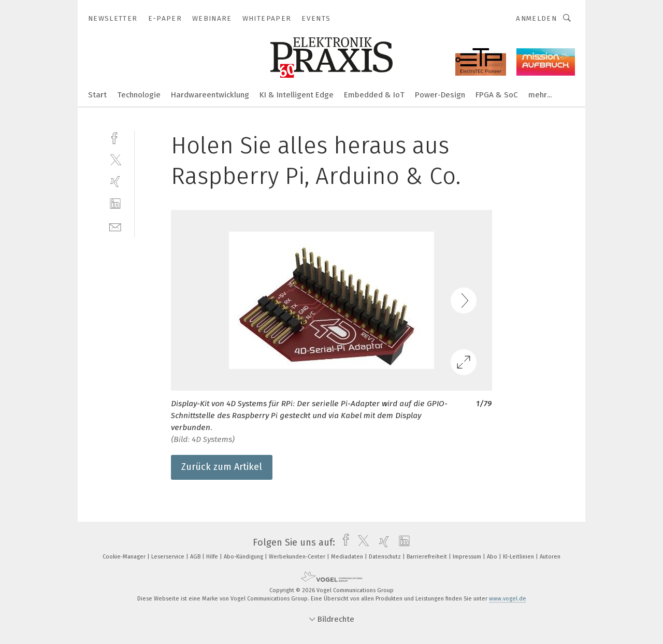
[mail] (115, 226)
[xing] (115, 182)
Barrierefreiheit (428, 557)
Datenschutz (386, 557)
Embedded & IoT (374, 95)
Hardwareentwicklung (210, 95)
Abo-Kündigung (244, 557)
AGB (196, 557)
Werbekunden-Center (298, 557)
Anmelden (536, 18)
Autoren (550, 557)
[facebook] (115, 137)
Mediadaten (348, 557)
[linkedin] (115, 204)
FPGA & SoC (497, 95)
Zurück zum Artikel (222, 467)
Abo (493, 557)
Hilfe (213, 557)
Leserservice (169, 557)
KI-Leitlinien (519, 557)
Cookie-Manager (125, 557)
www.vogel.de (508, 599)
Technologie (139, 95)
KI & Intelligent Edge (297, 95)
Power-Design (440, 95)
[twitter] (115, 159)
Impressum (468, 557)
